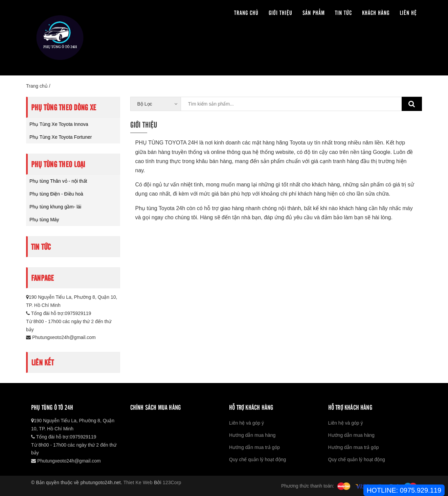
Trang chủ (246, 12)
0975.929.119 (421, 490)
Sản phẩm (314, 12)
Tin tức (343, 12)
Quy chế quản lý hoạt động (257, 459)
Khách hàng (376, 12)
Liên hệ (408, 12)
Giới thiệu (281, 12)
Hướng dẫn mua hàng (252, 435)
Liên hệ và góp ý (247, 423)
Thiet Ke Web (138, 482)
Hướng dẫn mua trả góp (254, 447)
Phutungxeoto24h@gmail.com (61, 337)
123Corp (172, 482)
